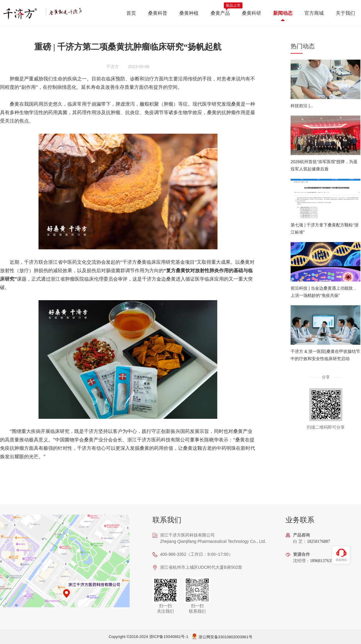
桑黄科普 (158, 13)
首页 (131, 13)
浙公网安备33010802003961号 (225, 637)
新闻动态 (283, 13)
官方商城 (314, 13)
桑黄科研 (251, 13)
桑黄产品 (220, 13)
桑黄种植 (189, 13)
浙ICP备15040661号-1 (169, 637)
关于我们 (345, 13)
